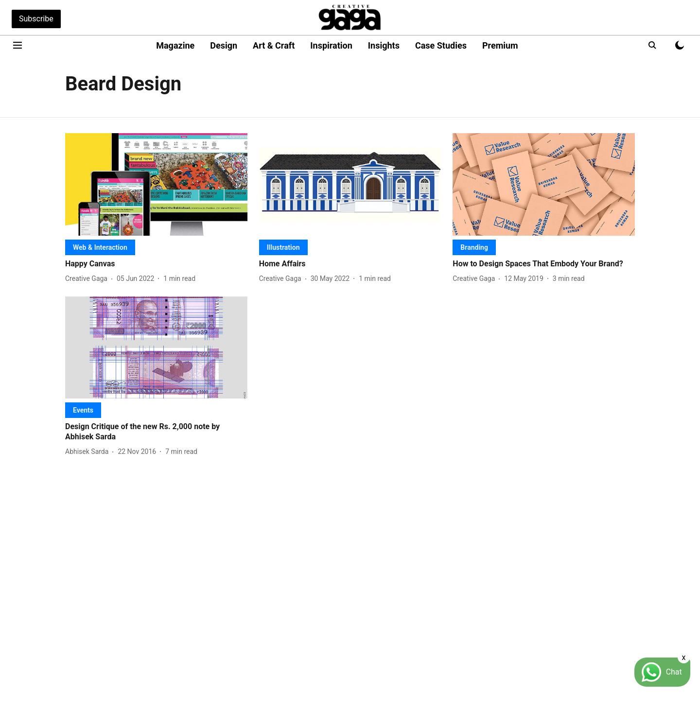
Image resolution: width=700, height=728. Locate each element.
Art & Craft (274, 45)
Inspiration (331, 45)
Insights (384, 45)
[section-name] (100, 247)
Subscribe (36, 19)
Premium (500, 45)
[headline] (156, 264)
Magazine (175, 45)
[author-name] (88, 279)
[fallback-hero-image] (156, 184)
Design (224, 45)
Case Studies (441, 45)
